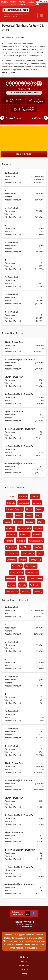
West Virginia (12, 591)
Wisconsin (26, 591)
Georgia (39, 509)
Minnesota (12, 534)
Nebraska (21, 541)
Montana (9, 541)
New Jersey (11, 547)
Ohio (40, 553)
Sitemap (24, 974)
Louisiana (30, 522)
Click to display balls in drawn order (24, 93)
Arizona (12, 497)
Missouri (37, 534)
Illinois (19, 515)
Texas (21, 579)
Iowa (38, 515)
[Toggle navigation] (42, 15)
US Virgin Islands (35, 579)
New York (38, 547)
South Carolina (16, 572)
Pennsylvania (35, 560)
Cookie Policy (24, 965)
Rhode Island (31, 566)
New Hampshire (36, 541)
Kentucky (18, 522)
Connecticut (24, 503)
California (35, 497)
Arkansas (23, 497)
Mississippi (25, 534)
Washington (35, 585)
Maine (41, 522)
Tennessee (10, 579)
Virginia (23, 585)
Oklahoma (11, 560)
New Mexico (25, 547)
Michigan (38, 528)
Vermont (12, 585)
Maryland (10, 528)
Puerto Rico (17, 566)
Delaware (37, 503)
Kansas (7, 522)
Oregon (23, 560)
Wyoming (38, 591)
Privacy (24, 961)
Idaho (10, 515)
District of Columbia (14, 509)
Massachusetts (24, 528)
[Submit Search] (37, 3)
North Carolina (12, 553)
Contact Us (24, 969)
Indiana (29, 515)
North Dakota (28, 553)
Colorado (11, 503)
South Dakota (32, 572)
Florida (29, 509)
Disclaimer (24, 957)
